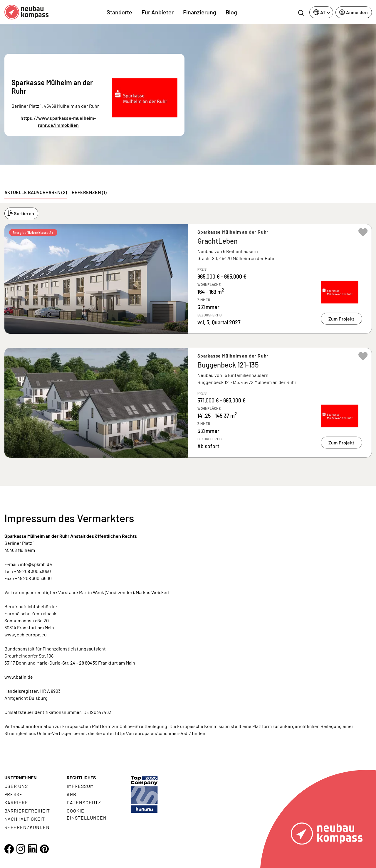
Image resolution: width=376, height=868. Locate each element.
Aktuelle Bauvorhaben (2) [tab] (36, 192)
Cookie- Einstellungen (87, 814)
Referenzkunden (27, 827)
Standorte (119, 12)
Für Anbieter (158, 12)
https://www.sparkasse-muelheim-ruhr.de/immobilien (58, 121)
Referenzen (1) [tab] (89, 192)
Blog (231, 12)
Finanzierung (200, 12)
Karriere (16, 802)
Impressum (80, 786)
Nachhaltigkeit (25, 819)
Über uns (16, 786)
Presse (14, 794)
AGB (72, 794)
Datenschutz (84, 802)
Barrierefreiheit (27, 811)
